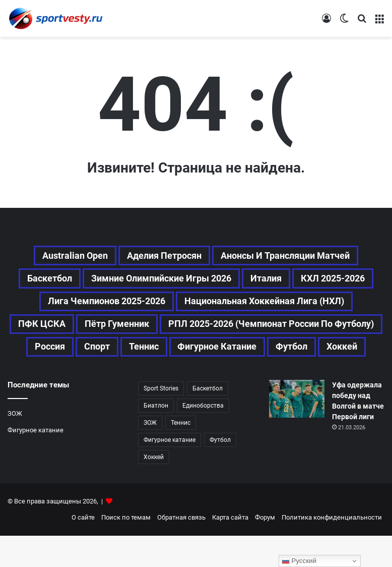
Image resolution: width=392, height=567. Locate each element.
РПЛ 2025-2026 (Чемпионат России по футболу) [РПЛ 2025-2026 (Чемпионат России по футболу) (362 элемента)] (145, 353)
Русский (299, 561)
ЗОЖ (15, 445)
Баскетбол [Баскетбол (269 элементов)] (81, 280)
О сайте (83, 549)
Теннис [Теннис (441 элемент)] (88, 377)
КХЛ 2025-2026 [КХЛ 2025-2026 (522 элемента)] (122, 305)
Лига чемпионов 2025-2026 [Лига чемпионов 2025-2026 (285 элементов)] (242, 305)
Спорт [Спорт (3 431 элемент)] (347, 353)
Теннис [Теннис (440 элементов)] (181, 454)
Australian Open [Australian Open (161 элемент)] (63, 256)
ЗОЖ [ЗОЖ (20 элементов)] (150, 454)
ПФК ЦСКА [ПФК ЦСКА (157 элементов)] (249, 329)
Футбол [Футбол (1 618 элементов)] (249, 377)
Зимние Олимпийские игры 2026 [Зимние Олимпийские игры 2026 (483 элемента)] (204, 280)
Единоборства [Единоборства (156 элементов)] (203, 437)
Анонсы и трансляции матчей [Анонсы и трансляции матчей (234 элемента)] (294, 256)
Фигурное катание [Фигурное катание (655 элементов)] (168, 377)
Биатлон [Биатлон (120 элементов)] (156, 437)
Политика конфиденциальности (332, 549)
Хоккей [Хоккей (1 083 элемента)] (303, 377)
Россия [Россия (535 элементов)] (296, 353)
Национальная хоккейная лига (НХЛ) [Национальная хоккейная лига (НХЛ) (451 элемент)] (115, 329)
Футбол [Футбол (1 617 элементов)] (220, 471)
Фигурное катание (36, 461)
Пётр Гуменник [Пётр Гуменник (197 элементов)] (331, 329)
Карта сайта (230, 549)
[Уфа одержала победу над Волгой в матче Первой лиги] (297, 430)
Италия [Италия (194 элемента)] (318, 280)
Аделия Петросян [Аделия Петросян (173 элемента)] (161, 256)
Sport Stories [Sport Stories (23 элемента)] (161, 420)
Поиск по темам (126, 549)
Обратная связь (181, 549)
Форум (265, 549)
